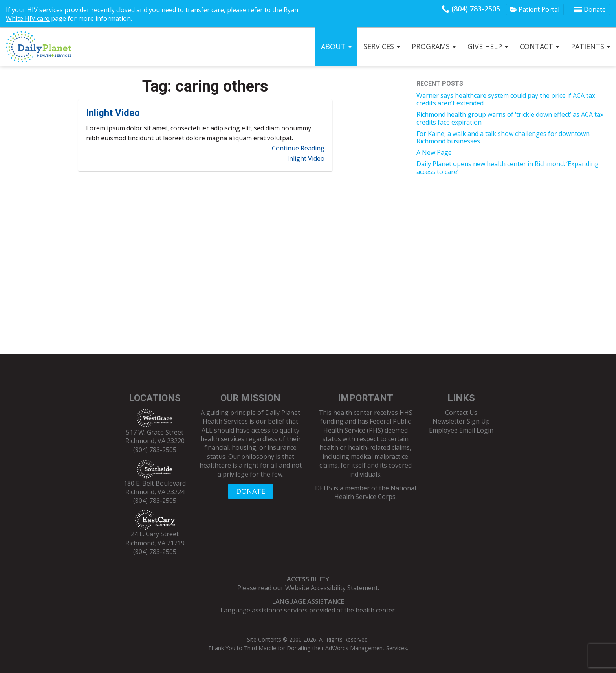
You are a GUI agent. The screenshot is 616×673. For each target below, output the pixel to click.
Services (382, 46)
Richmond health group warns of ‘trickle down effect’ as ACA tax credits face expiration (510, 118)
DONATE (251, 491)
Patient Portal (535, 9)
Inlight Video (113, 113)
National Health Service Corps (375, 492)
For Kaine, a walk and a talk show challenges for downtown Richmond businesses (503, 137)
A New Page (434, 152)
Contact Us (461, 413)
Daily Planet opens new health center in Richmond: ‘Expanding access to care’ (508, 168)
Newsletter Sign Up (461, 421)
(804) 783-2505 (471, 9)
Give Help (488, 46)
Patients (590, 46)
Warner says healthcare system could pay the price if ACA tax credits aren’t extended (506, 99)
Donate (590, 9)
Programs (434, 46)
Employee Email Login (461, 430)
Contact (539, 46)
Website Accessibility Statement (332, 588)
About (336, 46)
